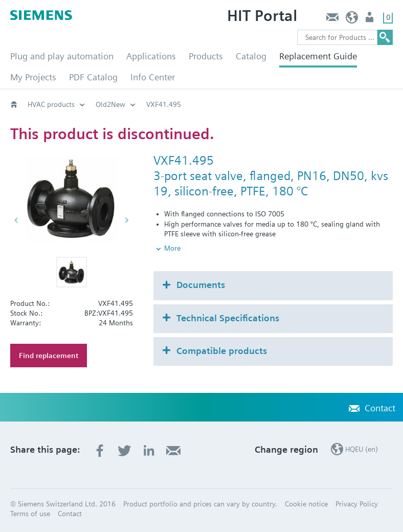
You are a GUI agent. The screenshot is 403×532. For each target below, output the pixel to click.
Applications (151, 56)
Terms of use (30, 514)
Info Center (153, 77)
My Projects (33, 77)
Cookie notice (306, 504)
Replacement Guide (318, 56)
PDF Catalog (93, 77)
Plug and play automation (62, 56)
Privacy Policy (357, 504)
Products (206, 56)
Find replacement (49, 356)
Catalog (251, 56)
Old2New (110, 104)
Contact (332, 20)
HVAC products (51, 104)
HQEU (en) (352, 20)
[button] (72, 272)
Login (371, 20)
